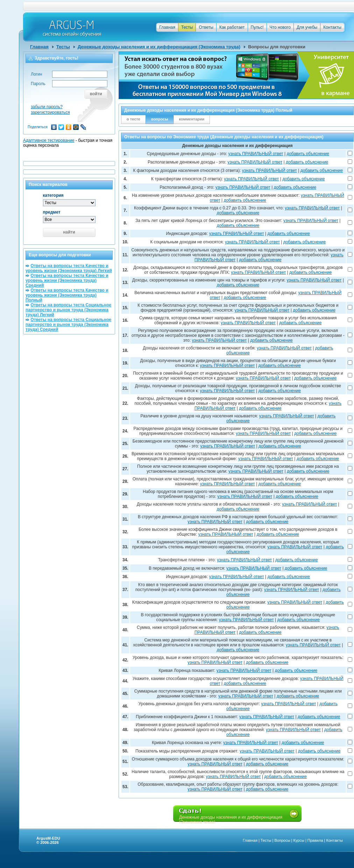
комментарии (192, 119)
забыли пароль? (47, 107)
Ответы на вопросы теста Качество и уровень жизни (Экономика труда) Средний (67, 280)
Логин (36, 74)
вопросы (160, 119)
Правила (315, 840)
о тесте (133, 119)
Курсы (299, 840)
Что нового (280, 27)
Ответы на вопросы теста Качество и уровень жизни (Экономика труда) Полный (67, 295)
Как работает (232, 27)
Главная (167, 27)
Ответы (206, 27)
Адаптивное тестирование (49, 140)
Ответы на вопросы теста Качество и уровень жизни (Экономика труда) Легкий (69, 268)
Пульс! (257, 27)
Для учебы (307, 27)
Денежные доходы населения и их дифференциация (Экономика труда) (159, 47)
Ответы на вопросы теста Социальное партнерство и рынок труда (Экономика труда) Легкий (68, 310)
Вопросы (282, 840)
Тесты (187, 27)
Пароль (38, 84)
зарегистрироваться (50, 112)
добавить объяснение (308, 154)
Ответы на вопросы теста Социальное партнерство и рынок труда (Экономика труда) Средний (68, 325)
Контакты (332, 27)
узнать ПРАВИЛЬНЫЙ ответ (256, 154)
